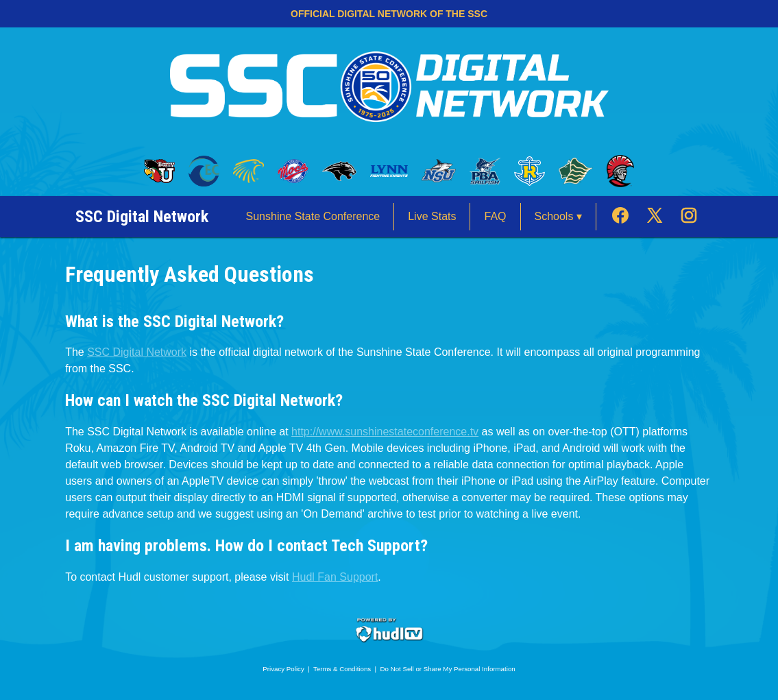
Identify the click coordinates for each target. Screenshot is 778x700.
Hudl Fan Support (335, 577)
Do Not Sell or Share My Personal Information (448, 669)
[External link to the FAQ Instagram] (689, 217)
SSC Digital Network (137, 352)
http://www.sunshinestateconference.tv (385, 432)
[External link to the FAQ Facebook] (627, 217)
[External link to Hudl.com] (389, 640)
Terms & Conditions (342, 669)
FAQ (495, 216)
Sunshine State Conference (313, 216)
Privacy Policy (283, 669)
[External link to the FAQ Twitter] (661, 217)
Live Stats (432, 216)
